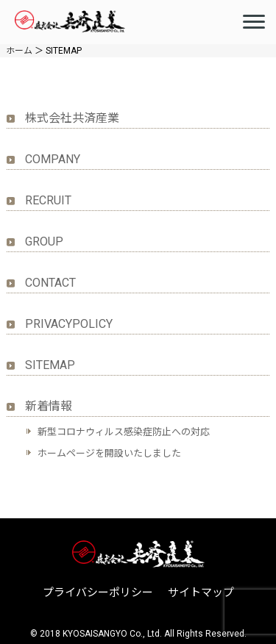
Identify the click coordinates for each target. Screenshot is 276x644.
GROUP (44, 241)
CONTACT (50, 283)
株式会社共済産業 (72, 118)
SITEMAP (50, 365)
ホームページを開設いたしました (109, 453)
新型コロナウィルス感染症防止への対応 (124, 432)
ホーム (19, 51)
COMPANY (53, 159)
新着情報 (49, 406)
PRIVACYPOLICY (69, 324)
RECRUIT (48, 200)
